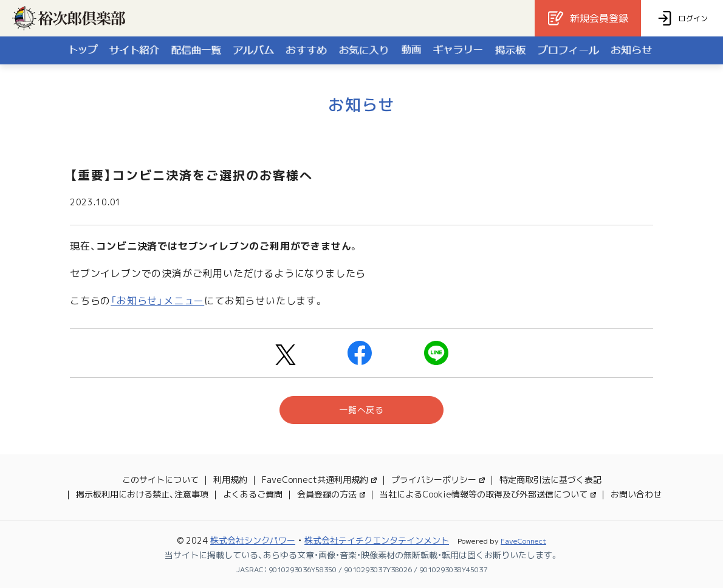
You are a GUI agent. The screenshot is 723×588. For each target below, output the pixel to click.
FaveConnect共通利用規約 (319, 480)
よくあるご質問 (253, 494)
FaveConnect (523, 541)
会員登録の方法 (331, 494)
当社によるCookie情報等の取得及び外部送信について (488, 494)
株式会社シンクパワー (253, 540)
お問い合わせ (636, 494)
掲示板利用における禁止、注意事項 (142, 494)
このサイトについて (160, 480)
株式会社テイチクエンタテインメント (377, 540)
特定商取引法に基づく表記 (550, 480)
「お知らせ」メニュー (157, 301)
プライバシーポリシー (438, 480)
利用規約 (230, 480)
